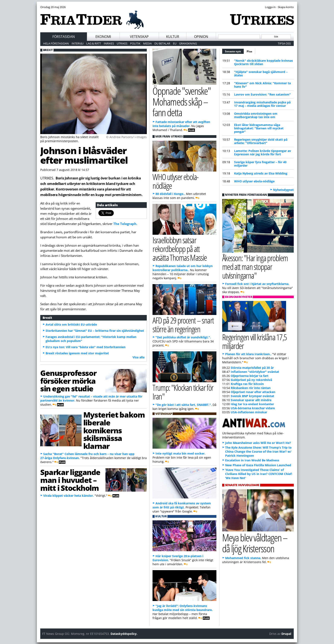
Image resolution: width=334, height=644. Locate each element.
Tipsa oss (284, 43)
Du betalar (162, 43)
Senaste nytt (234, 51)
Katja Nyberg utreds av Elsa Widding (261, 173)
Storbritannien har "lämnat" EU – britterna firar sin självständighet (95, 331)
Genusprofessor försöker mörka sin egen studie (68, 381)
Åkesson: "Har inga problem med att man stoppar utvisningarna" (255, 267)
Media (147, 43)
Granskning (188, 43)
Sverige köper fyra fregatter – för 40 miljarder (260, 164)
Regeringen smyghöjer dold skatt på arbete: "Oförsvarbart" (261, 141)
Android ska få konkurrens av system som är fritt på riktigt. (182, 505)
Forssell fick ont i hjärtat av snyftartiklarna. (257, 284)
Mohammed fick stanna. (243, 558)
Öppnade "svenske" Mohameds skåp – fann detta (182, 102)
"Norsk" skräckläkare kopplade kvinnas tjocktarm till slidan (263, 62)
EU (175, 43)
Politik (135, 43)
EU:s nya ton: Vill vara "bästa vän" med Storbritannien (86, 347)
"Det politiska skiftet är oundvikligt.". (183, 337)
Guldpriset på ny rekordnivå (251, 380)
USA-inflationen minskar (249, 412)
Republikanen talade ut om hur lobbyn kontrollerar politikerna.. (183, 268)
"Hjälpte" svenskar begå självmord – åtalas (261, 74)
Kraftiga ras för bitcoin (247, 384)
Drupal (286, 634)
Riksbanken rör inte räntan (251, 388)
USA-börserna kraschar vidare (253, 408)
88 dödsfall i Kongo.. (170, 194)
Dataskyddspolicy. (124, 634)
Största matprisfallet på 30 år (252, 368)
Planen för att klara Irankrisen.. (248, 354)
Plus (249, 51)
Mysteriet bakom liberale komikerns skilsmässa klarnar (114, 430)
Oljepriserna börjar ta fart (250, 376)
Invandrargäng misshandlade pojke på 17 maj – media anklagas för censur (262, 104)
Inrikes (109, 43)
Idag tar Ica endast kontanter (252, 404)
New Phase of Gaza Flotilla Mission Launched (258, 465)
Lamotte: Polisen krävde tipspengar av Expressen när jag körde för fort (263, 152)
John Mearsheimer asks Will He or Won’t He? (258, 443)
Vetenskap (139, 37)
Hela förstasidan (56, 43)
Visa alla (138, 357)
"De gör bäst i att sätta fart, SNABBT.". (184, 405)
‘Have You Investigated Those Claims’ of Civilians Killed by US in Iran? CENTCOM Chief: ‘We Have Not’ (259, 474)
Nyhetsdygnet (283, 190)
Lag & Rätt (94, 43)
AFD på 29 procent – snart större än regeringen (183, 325)
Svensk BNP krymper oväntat (252, 396)
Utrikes (122, 43)
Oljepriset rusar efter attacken (253, 392)
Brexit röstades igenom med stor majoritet (77, 353)
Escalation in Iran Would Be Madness (252, 460)
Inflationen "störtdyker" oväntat (255, 372)
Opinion (201, 37)
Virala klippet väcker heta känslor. (68, 496)
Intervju (78, 43)
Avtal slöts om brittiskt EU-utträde (71, 324)
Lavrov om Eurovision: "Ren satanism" (262, 94)
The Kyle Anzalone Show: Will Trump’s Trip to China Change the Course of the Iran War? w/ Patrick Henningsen (258, 452)
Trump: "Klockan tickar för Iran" (183, 392)
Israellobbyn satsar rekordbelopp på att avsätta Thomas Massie (180, 249)
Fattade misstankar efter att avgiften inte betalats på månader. (181, 124)
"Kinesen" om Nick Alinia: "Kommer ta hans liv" (262, 85)
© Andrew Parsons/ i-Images (126, 137)
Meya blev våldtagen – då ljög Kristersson (255, 543)
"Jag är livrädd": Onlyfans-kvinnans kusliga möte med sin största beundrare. (183, 608)
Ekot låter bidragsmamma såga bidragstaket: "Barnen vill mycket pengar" (259, 128)
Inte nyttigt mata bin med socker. (180, 453)
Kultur (173, 37)
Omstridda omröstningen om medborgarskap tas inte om (256, 115)
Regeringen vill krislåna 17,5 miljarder (255, 341)
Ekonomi (103, 37)
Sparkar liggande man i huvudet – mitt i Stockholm (70, 480)
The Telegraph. (125, 224)
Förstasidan (64, 37)
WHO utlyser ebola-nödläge (254, 181)
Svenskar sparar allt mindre (251, 400)
